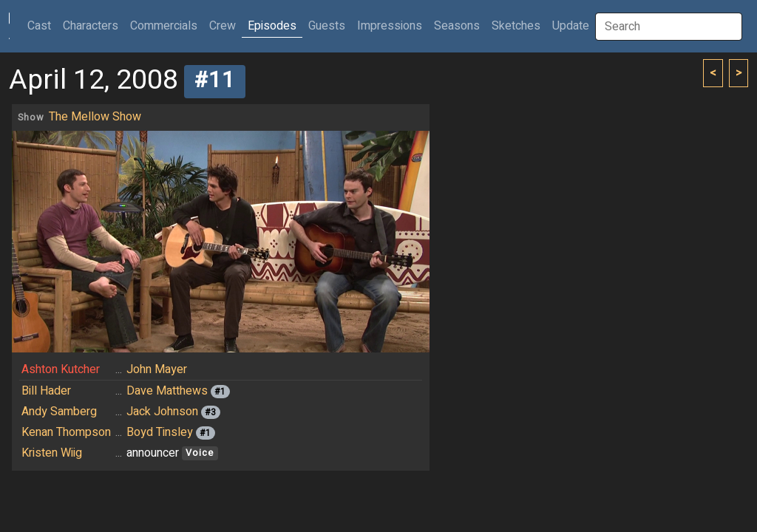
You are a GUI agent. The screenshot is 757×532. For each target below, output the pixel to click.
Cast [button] (42, 25)
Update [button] (571, 26)
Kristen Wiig (52, 453)
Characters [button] (91, 26)
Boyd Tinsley (160, 432)
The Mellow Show (95, 117)
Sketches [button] (516, 26)
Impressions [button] (390, 26)
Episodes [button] (272, 26)
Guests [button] (327, 26)
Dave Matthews (167, 391)
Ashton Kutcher (61, 369)
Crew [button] (223, 26)
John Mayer (157, 369)
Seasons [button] (457, 26)
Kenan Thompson (66, 432)
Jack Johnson (162, 412)
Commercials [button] (164, 26)
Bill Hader (46, 391)
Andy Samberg (59, 412)
